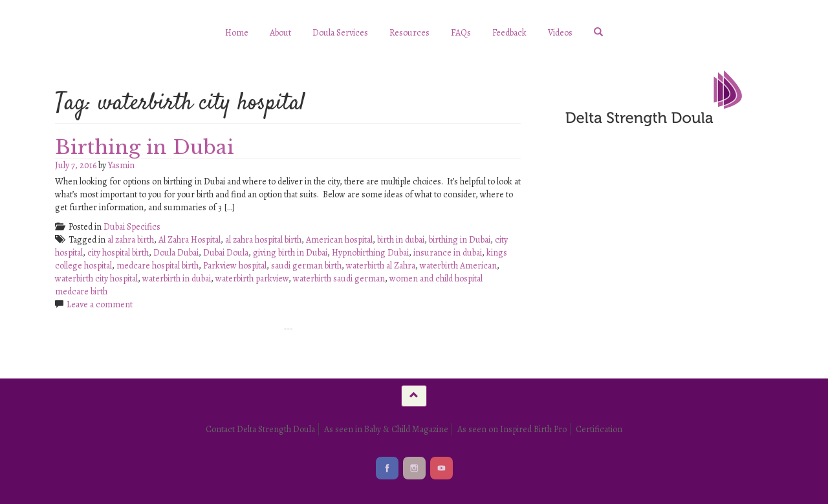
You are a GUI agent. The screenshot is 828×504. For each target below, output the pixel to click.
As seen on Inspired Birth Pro (512, 429)
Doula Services (340, 33)
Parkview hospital (235, 266)
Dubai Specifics (132, 227)
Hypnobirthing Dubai (370, 253)
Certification (599, 429)
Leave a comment (100, 304)
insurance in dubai (448, 253)
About (280, 33)
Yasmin (121, 165)
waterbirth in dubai (177, 279)
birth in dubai (401, 240)
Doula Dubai (176, 253)
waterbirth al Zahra (381, 266)
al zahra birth (131, 240)
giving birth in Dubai (290, 253)
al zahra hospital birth (263, 240)
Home (237, 33)
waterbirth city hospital (96, 279)
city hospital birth (118, 253)
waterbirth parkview (252, 279)
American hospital (339, 240)
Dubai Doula (226, 253)
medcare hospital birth (158, 266)
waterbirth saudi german (339, 279)
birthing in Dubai (460, 240)
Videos (560, 33)
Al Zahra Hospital (190, 240)
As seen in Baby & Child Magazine (386, 429)
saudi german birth (306, 266)
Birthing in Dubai (145, 147)
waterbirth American (458, 266)
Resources (409, 33)
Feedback (509, 33)
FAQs (461, 33)
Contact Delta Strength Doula (260, 429)
